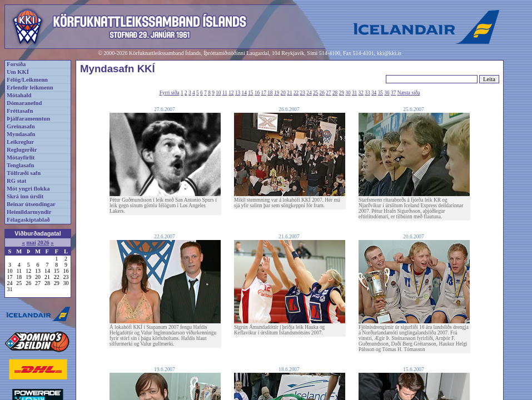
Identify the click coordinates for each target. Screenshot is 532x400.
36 (387, 93)
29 (342, 93)
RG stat (16, 181)
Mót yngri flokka (28, 189)
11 (225, 93)
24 (309, 93)
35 (381, 93)
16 (257, 93)
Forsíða (16, 64)
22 (296, 93)
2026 (43, 242)
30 (348, 93)
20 (283, 93)
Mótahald (19, 95)
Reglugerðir (22, 150)
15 (250, 93)
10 (218, 93)
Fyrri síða (170, 93)
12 (231, 93)
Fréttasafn (20, 111)
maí (31, 242)
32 (361, 93)
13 (238, 93)
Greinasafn (21, 126)
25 (315, 93)
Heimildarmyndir (29, 212)
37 (393, 93)
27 (328, 93)
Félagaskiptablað (28, 220)
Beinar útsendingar (31, 204)
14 (244, 93)
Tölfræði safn (24, 173)
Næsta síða (409, 93)
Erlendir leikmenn (30, 87)
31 (354, 93)
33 (367, 93)
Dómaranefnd (24, 103)
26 (322, 93)
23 (303, 93)
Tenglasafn (20, 165)
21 (289, 93)
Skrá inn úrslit (25, 196)
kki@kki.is (389, 53)
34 (374, 93)
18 (270, 93)
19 (277, 93)
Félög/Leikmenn (27, 80)
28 (335, 93)
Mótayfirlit (21, 157)
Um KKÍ (18, 72)
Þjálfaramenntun (28, 119)
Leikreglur (20, 142)
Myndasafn (21, 134)
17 (264, 93)
